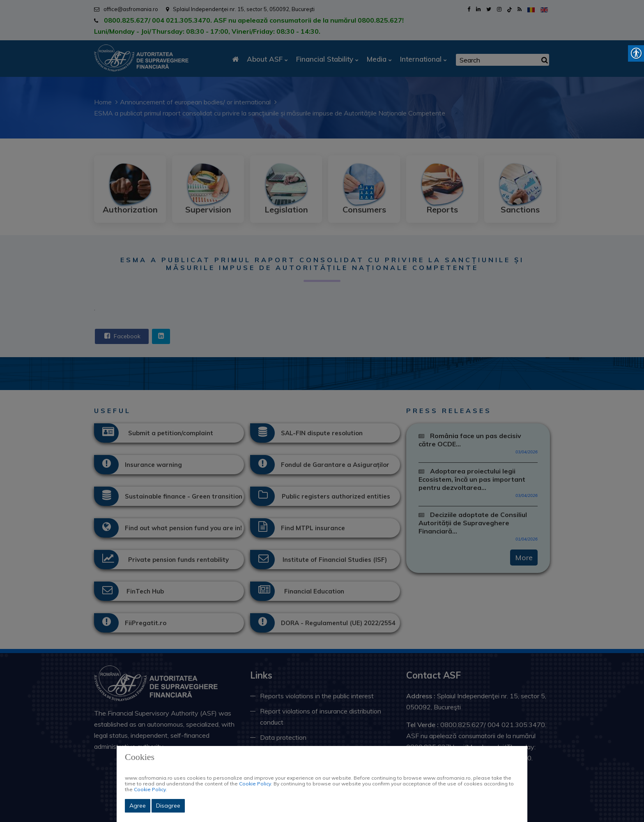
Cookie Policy (255, 784)
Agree (138, 806)
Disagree (168, 806)
